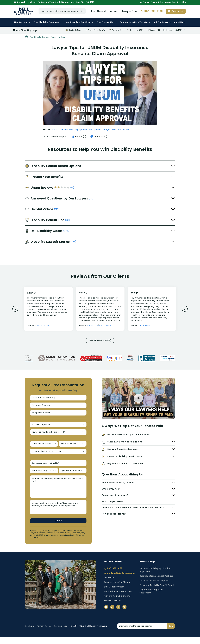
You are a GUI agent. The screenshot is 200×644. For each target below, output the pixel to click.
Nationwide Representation (118, 598)
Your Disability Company (40, 37)
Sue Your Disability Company (154, 588)
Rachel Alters (125, 129)
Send (171, 633)
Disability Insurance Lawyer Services (24, 11)
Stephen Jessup (42, 325)
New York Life (92, 325)
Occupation (107, 22)
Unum (55, 37)
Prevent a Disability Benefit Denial (157, 592)
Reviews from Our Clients (117, 589)
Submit (58, 527)
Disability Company (48, 22)
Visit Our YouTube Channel (118, 603)
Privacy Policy (44, 633)
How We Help (22, 22)
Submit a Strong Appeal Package (156, 583)
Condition (79, 22)
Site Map (29, 633)
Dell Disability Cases (114, 594)
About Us (180, 22)
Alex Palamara (105, 325)
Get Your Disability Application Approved (81, 129)
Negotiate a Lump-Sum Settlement (151, 598)
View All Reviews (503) (100, 341)
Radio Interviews (112, 608)
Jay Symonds (144, 325)
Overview (109, 585)
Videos (62, 37)
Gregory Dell (110, 129)
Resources (135, 22)
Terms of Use (61, 633)
